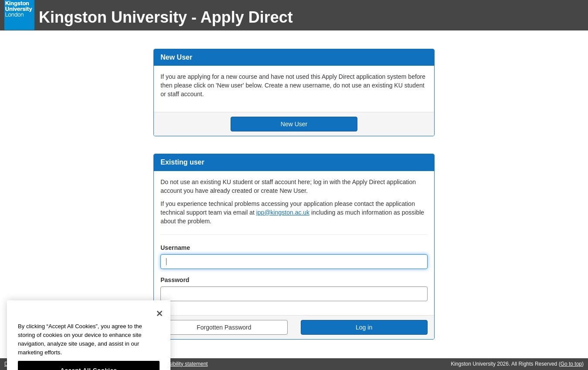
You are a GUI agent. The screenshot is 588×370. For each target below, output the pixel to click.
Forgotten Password (224, 327)
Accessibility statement (181, 364)
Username (175, 248)
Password (175, 280)
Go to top (571, 364)
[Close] (160, 323)
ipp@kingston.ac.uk (283, 212)
